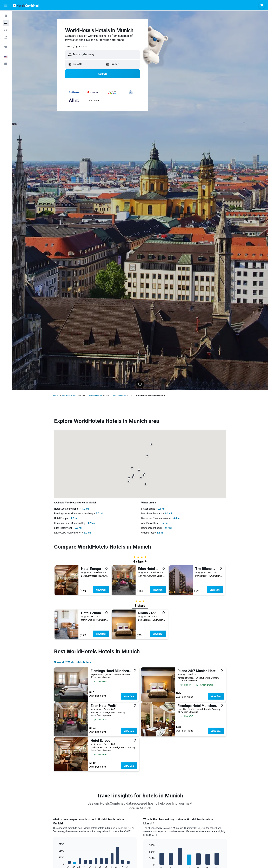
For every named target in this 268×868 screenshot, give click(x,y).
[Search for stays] (6, 23)
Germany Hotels (70, 396)
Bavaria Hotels (95, 396)
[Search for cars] (6, 30)
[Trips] (6, 47)
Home (56, 396)
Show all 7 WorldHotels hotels (73, 662)
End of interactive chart (57, 868)
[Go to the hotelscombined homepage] (26, 5)
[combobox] (77, 46)
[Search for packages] (6, 37)
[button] (6, 5)
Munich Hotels (120, 396)
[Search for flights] (6, 16)
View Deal (101, 590)
